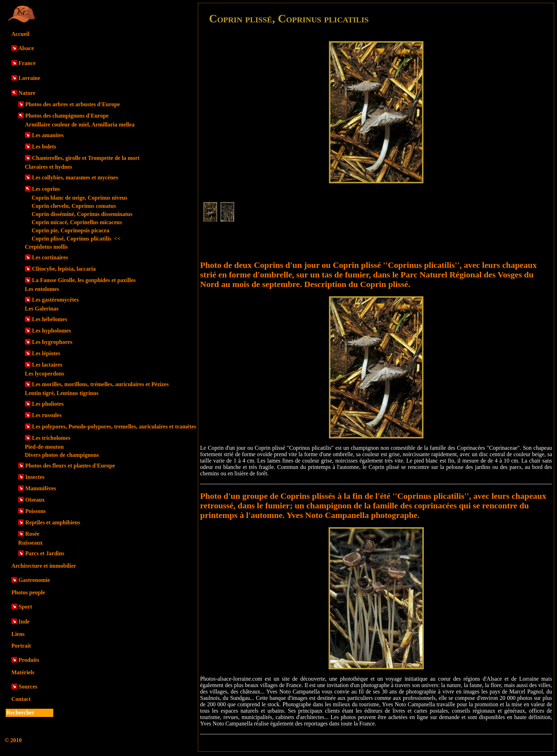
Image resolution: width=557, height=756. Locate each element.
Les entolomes (42, 289)
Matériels (23, 672)
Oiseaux (35, 500)
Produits (29, 660)
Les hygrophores (52, 342)
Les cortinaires (50, 257)
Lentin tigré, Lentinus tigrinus (62, 393)
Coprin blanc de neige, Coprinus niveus (79, 198)
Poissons (36, 511)
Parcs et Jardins (45, 553)
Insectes (35, 477)
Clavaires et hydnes (48, 167)
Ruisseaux (30, 543)
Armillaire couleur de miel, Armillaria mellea (80, 125)
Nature (27, 93)
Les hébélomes (50, 319)
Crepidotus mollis (46, 247)
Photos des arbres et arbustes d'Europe (73, 104)
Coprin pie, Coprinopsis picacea (71, 230)
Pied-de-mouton (44, 447)
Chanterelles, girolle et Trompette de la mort (86, 158)
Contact (21, 699)
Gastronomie (34, 580)
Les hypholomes (52, 331)
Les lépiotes (46, 353)
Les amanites (48, 135)
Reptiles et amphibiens (53, 522)
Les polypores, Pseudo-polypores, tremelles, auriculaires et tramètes (114, 426)
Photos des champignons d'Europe (67, 116)
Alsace (26, 48)
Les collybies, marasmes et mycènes (75, 177)
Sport (25, 607)
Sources (28, 687)
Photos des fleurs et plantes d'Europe (70, 466)
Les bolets (44, 147)
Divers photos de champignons (62, 455)
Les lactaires (47, 365)
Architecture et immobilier (44, 566)
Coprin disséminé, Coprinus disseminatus (82, 214)
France (27, 63)
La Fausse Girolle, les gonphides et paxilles (84, 280)
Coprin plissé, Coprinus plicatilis (76, 239)
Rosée (32, 534)
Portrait (21, 646)
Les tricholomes (51, 438)
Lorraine (29, 78)
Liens (18, 634)
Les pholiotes (48, 404)
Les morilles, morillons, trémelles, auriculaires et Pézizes (100, 384)
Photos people (28, 592)
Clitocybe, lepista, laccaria (64, 269)
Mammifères (41, 488)
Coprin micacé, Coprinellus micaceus (77, 222)
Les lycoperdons (45, 374)
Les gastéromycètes (55, 300)
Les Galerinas (42, 309)
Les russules (47, 415)
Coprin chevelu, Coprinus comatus (74, 206)
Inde (24, 622)
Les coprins (46, 189)
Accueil (20, 34)
